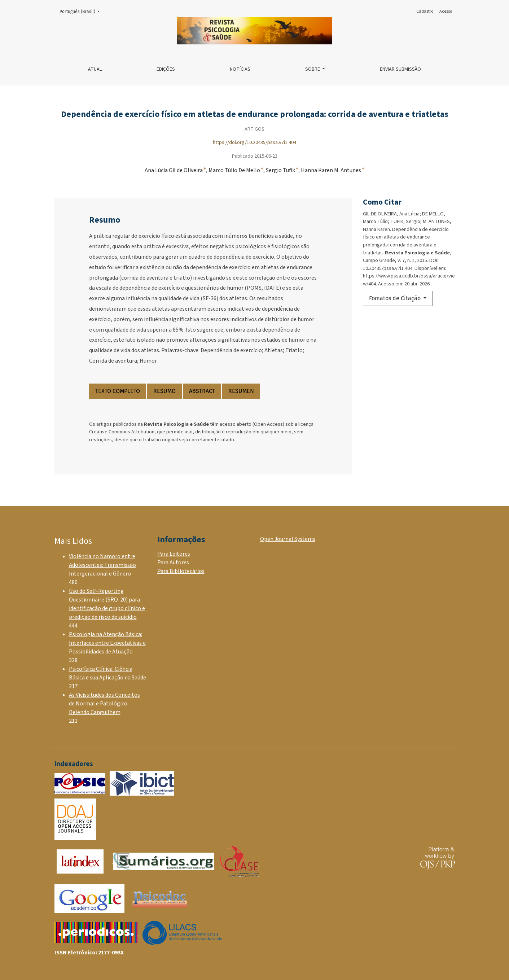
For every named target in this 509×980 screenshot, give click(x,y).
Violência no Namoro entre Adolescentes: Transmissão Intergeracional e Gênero (102, 565)
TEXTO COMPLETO (118, 391)
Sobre (313, 69)
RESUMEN (241, 391)
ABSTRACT (202, 391)
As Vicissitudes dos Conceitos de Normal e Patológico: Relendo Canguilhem (104, 704)
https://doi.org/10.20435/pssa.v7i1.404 (254, 142)
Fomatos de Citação (396, 298)
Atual (95, 69)
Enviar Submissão (400, 69)
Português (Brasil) (82, 11)
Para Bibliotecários (181, 571)
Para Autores (173, 563)
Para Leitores (174, 554)
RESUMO (164, 391)
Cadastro (425, 11)
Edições (166, 69)
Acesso (446, 11)
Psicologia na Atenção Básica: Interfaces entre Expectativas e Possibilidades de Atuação (107, 643)
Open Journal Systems (288, 539)
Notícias (240, 69)
